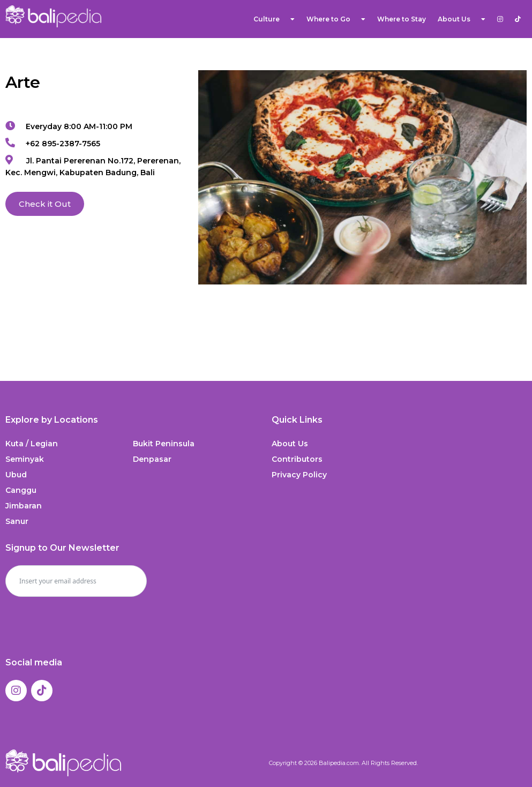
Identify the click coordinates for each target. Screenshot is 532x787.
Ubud (16, 475)
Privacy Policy (299, 475)
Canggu (21, 490)
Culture (274, 19)
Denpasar (152, 459)
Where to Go (336, 19)
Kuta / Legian (32, 444)
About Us (462, 19)
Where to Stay (402, 19)
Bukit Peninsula (164, 444)
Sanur (17, 521)
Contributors (297, 459)
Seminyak (25, 459)
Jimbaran (24, 506)
